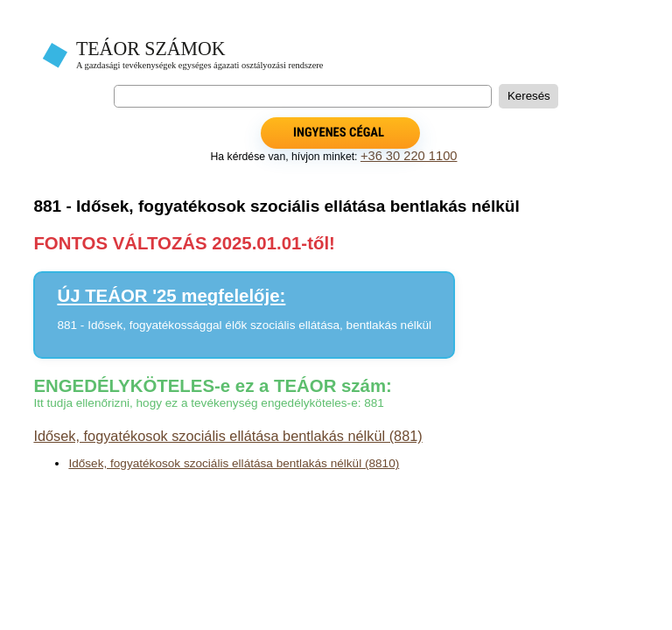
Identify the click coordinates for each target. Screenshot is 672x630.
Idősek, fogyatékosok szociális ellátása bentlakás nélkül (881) (227, 436)
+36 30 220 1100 (409, 156)
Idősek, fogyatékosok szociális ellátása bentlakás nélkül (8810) (234, 463)
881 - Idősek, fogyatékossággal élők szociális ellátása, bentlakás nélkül (244, 325)
